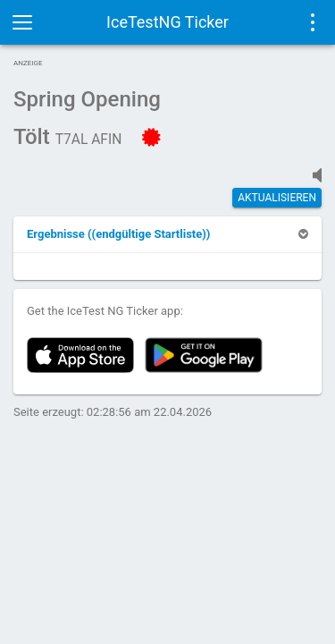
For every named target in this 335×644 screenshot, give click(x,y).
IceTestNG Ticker (167, 22)
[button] (118, 234)
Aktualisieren (277, 198)
